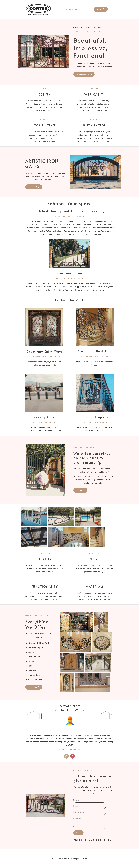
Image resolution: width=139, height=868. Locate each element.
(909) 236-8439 (74, 9)
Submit (78, 833)
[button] (101, 9)
